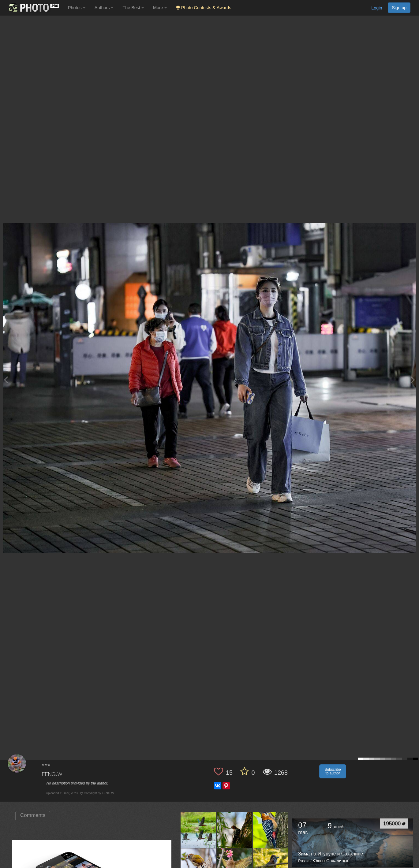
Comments (33, 815)
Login (377, 8)
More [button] (160, 8)
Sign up (399, 8)
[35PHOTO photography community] (33, 8)
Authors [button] (104, 8)
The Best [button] (133, 8)
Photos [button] (77, 8)
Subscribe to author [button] (333, 771)
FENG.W (52, 775)
